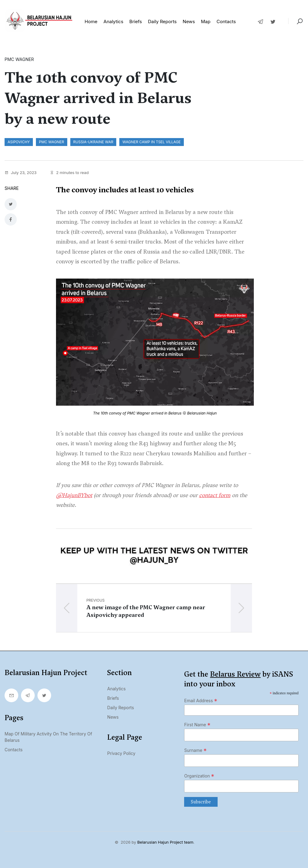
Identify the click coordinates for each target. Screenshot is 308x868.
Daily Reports (121, 708)
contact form (215, 495)
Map (206, 21)
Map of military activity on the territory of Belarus (48, 737)
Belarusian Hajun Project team (165, 842)
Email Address (201, 701)
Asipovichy (19, 142)
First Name (197, 725)
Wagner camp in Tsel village (152, 142)
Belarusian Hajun (202, 413)
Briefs (136, 21)
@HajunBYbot (74, 495)
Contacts (226, 21)
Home (91, 21)
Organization (199, 776)
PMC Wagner (52, 142)
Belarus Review (235, 674)
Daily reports (162, 21)
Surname (195, 750)
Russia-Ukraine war (93, 142)
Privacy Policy (121, 753)
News (189, 21)
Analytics (113, 21)
